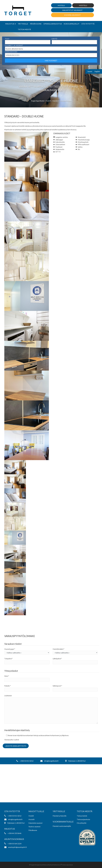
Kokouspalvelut (72, 24)
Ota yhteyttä (88, 24)
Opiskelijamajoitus (53, 24)
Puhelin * (8, 686)
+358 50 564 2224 (13, 843)
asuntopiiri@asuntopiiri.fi (15, 847)
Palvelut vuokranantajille (62, 826)
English (97, 71)
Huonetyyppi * (10, 649)
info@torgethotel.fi (49, 761)
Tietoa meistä (24, 29)
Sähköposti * (57, 686)
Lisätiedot (8, 696)
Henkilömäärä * (59, 649)
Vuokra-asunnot (72, 15)
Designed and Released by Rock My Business (48, 865)
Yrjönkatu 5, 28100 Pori (75, 761)
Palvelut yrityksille (60, 816)
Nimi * (7, 676)
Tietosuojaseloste (83, 819)
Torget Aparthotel (37, 101)
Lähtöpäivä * (57, 659)
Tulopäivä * (9, 659)
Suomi (90, 71)
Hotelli (61, 5)
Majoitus (10, 24)
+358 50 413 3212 (25, 761)
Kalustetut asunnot (72, 10)
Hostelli (83, 5)
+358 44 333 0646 (13, 833)
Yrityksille (23, 24)
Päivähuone (36, 24)
